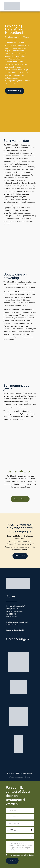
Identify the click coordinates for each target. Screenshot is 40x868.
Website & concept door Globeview (20, 777)
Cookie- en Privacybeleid (15, 630)
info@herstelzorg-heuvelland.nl (17, 622)
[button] (37, 6)
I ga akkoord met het (21, 855)
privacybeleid (29, 855)
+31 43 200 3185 (12, 625)
